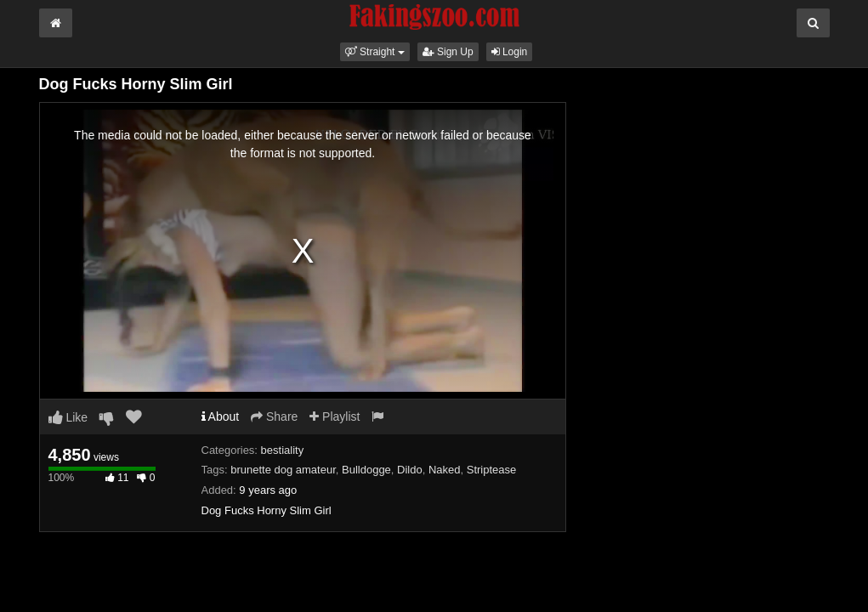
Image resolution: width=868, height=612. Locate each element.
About (221, 416)
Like (68, 417)
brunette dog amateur (283, 470)
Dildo (410, 470)
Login (510, 52)
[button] (375, 52)
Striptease (492, 470)
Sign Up (448, 52)
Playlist (335, 416)
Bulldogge (366, 470)
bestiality (283, 450)
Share (274, 416)
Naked (445, 470)
